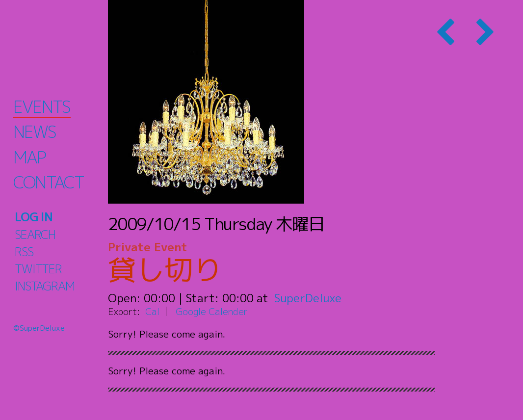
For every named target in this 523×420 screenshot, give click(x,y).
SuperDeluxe (308, 298)
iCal (151, 311)
